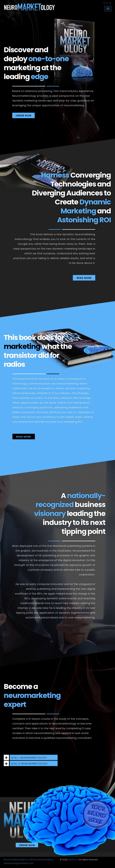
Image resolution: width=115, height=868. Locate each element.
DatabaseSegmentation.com (19, 863)
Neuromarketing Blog (41, 860)
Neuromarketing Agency (16, 860)
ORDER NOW (23, 116)
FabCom (73, 860)
